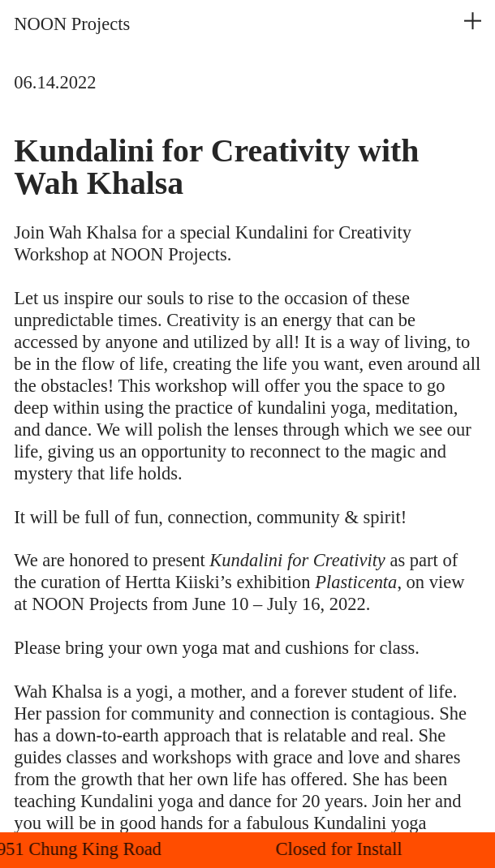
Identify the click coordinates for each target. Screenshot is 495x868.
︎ (473, 21)
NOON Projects (72, 24)
